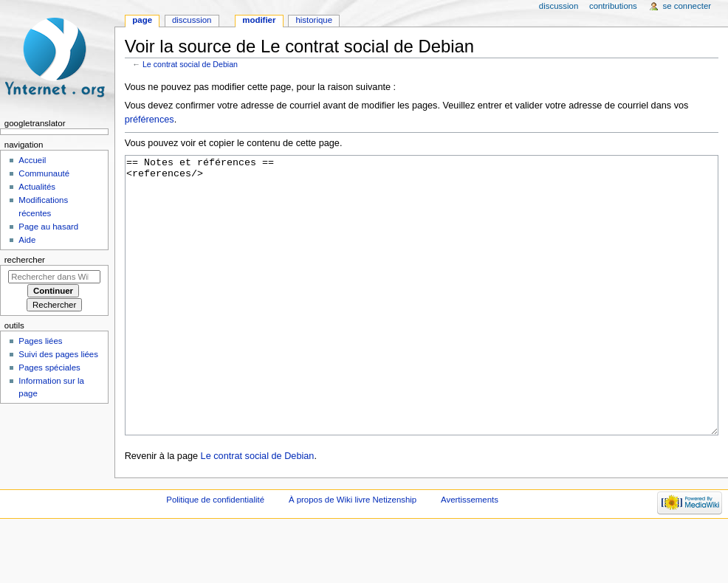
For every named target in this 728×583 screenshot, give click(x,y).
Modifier (259, 20)
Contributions (613, 6)
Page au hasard (48, 227)
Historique (314, 20)
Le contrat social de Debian (190, 64)
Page (142, 20)
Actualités (37, 187)
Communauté (44, 173)
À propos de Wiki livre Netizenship (353, 555)
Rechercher (25, 260)
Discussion (192, 20)
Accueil (32, 160)
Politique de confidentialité (215, 555)
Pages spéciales (49, 368)
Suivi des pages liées (58, 354)
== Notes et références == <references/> (422, 323)
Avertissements (470, 555)
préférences (150, 120)
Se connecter (687, 6)
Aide (27, 240)
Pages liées (40, 341)
